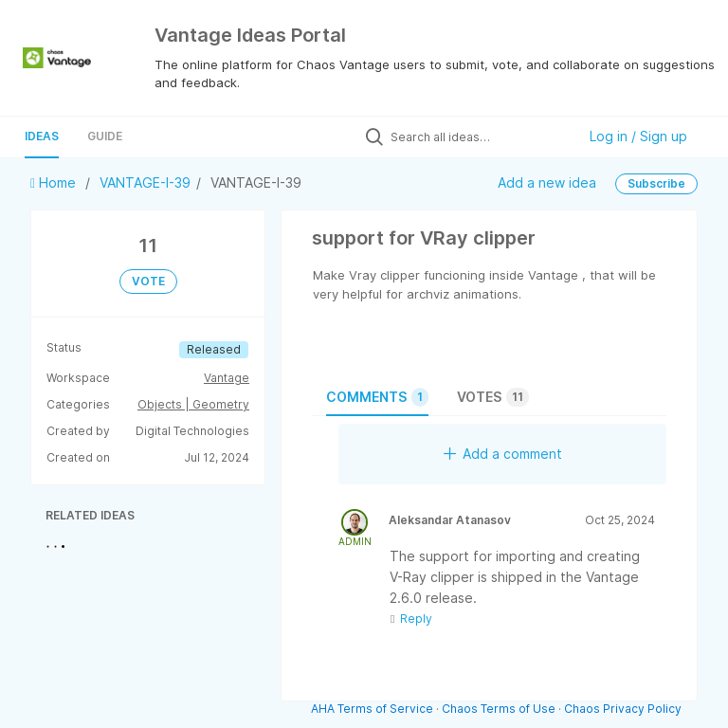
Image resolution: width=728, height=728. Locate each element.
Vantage (227, 378)
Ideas (42, 136)
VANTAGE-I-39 (145, 182)
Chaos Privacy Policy (623, 709)
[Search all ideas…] (479, 136)
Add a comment (503, 454)
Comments (377, 397)
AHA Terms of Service (373, 709)
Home (55, 182)
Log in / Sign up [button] (638, 136)
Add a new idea (547, 182)
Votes (493, 397)
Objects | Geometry (193, 404)
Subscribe (656, 183)
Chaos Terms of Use (499, 709)
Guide (105, 136)
